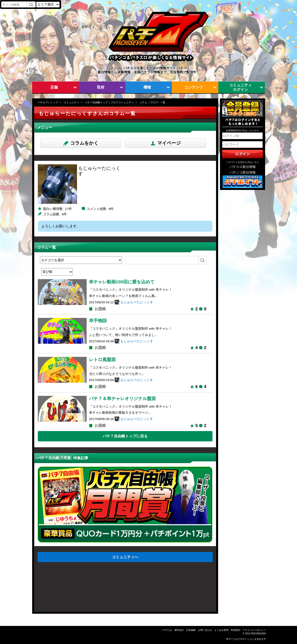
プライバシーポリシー (254, 630)
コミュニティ (71, 102)
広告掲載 (191, 630)
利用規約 (235, 630)
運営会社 (179, 630)
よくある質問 (221, 630)
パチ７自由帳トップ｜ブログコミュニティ (109, 102)
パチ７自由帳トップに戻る (125, 436)
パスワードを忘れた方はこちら (243, 162)
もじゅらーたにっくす (137, 302)
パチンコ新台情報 (243, 172)
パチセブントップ (48, 102)
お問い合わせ (205, 630)
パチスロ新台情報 (243, 167)
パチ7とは (167, 630)
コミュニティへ (125, 557)
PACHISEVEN (258, 634)
